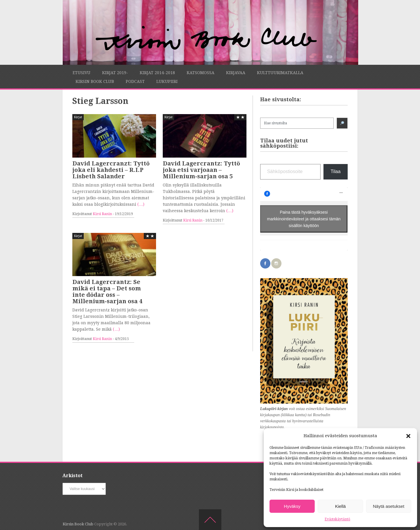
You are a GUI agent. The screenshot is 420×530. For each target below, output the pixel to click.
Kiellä (341, 506)
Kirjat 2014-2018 (157, 73)
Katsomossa (201, 73)
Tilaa (335, 171)
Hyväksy (292, 506)
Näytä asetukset (389, 506)
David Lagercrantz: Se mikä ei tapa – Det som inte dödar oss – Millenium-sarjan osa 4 (107, 292)
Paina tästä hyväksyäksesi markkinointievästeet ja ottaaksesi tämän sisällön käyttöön (304, 219)
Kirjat (78, 117)
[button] (408, 436)
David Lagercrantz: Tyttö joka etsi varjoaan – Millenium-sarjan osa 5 (201, 170)
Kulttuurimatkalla (280, 73)
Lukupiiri (167, 81)
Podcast (135, 81)
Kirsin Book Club (95, 81)
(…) (141, 204)
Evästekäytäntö (337, 519)
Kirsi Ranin (102, 214)
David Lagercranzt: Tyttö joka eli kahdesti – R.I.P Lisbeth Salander (111, 170)
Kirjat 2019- (115, 73)
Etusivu (82, 73)
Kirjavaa (236, 73)
